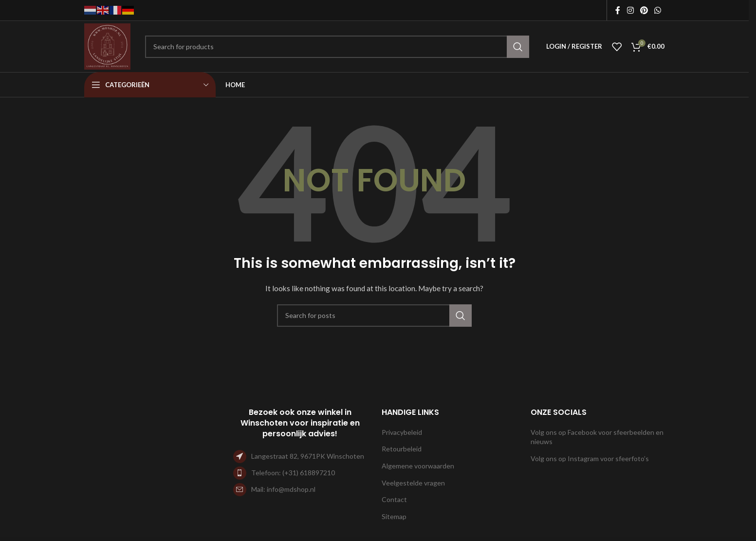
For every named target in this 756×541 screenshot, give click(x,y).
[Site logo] (107, 46)
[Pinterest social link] (644, 10)
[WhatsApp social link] (658, 10)
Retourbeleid (402, 449)
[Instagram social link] (630, 10)
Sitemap (394, 516)
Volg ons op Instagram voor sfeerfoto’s (590, 458)
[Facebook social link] (618, 10)
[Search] (337, 47)
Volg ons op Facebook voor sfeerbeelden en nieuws (597, 437)
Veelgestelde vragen (413, 483)
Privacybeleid (402, 432)
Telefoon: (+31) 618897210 (293, 473)
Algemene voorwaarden (418, 466)
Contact (394, 499)
